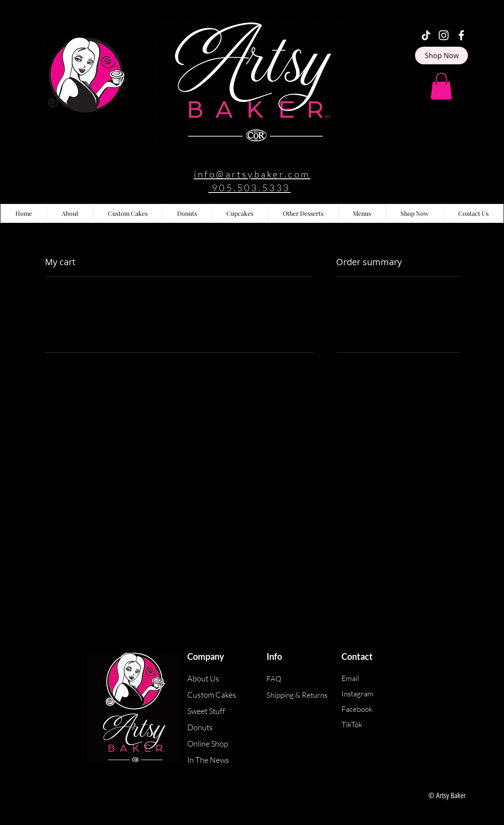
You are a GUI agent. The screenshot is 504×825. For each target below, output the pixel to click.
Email (350, 678)
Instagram (358, 694)
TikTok (352, 724)
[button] (441, 86)
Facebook (357, 709)
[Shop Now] (441, 55)
